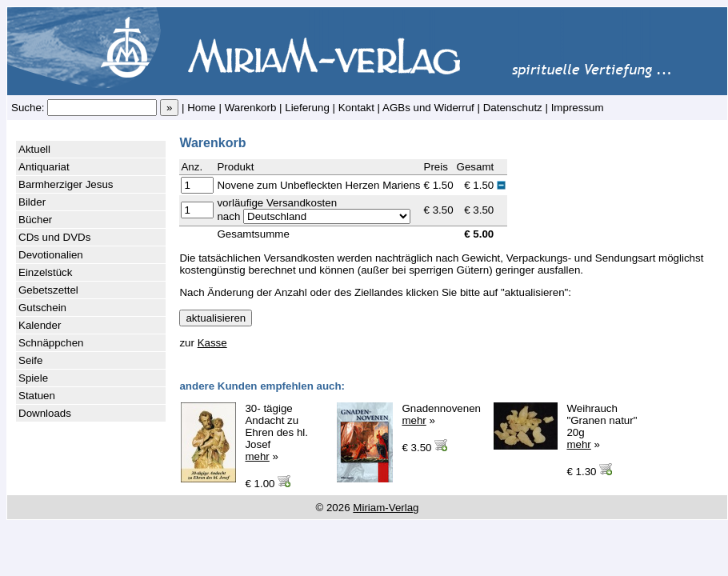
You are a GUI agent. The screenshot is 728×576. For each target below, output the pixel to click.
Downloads (45, 413)
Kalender (40, 325)
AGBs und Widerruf (428, 108)
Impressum (578, 108)
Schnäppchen (51, 343)
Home (202, 108)
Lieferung (307, 108)
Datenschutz (513, 108)
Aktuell (34, 149)
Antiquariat (44, 167)
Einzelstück (45, 272)
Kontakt (356, 108)
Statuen (37, 396)
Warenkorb (251, 108)
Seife (30, 360)
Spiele (33, 378)
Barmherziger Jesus (66, 184)
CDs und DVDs (54, 237)
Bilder (32, 202)
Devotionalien (51, 255)
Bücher (35, 220)
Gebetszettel (48, 290)
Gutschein (42, 308)
